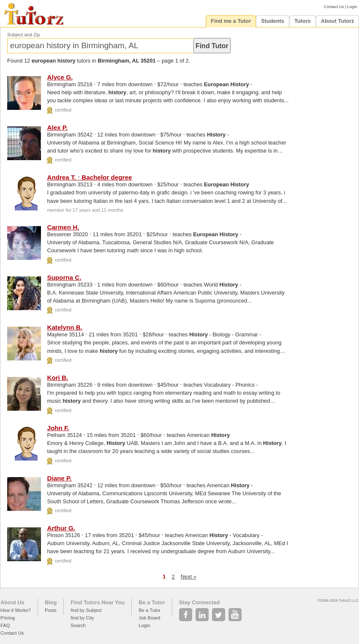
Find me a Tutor (231, 21)
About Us (12, 602)
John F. (58, 428)
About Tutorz (338, 21)
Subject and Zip (24, 35)
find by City (82, 618)
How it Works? (16, 610)
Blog (51, 602)
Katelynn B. (65, 327)
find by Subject (86, 610)
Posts (51, 610)
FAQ (5, 625)
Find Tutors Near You (98, 602)
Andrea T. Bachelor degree (89, 177)
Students (273, 21)
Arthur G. (61, 528)
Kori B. (57, 378)
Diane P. (59, 478)
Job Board (149, 618)
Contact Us (334, 7)
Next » (189, 577)
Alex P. (57, 127)
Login (352, 7)
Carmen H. (63, 227)
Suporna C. (64, 277)
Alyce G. (60, 77)
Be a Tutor (152, 602)
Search (78, 625)
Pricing (8, 618)
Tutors (303, 21)
